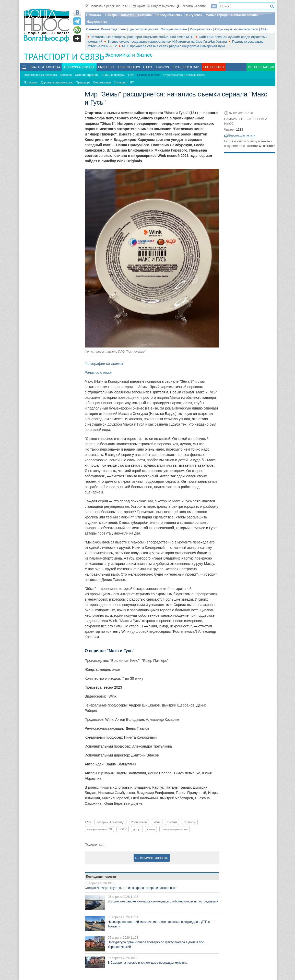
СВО (264, 29)
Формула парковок (174, 29)
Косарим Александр (110, 822)
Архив (139, 6)
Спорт (148, 67)
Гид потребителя (261, 67)
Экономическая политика (40, 75)
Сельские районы (245, 15)
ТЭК (131, 75)
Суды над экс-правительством (237, 29)
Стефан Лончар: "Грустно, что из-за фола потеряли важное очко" (131, 888)
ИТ (132, 82)
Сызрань (145, 15)
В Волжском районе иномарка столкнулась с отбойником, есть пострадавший (163, 901)
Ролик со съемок (99, 373)
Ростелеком (139, 822)
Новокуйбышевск (169, 15)
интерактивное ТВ (99, 829)
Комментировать (152, 858)
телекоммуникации (175, 829)
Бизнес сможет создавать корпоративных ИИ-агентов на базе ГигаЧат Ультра (168, 41)
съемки (172, 822)
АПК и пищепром (113, 75)
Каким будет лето (114, 29)
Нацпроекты (97, 22)
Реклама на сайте (191, 6)
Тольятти (127, 15)
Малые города (217, 15)
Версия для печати (242, 135)
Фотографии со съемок (104, 364)
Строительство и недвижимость (184, 75)
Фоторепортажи (201, 29)
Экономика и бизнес (129, 55)
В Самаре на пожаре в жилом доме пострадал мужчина (148, 963)
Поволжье (94, 15)
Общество (106, 67)
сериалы (190, 822)
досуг (137, 829)
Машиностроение (87, 75)
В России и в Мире (186, 67)
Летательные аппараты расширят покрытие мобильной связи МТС (143, 37)
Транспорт (83, 82)
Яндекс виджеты (161, 6)
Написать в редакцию (103, 6)
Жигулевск (194, 15)
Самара (111, 15)
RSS (127, 6)
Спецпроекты (214, 67)
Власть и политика (45, 67)
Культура (162, 67)
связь (151, 829)
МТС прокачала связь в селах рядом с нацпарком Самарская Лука (174, 46)
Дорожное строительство (57, 82)
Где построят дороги (143, 29)
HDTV (123, 829)
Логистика (31, 82)
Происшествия (128, 67)
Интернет (120, 82)
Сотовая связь (102, 82)
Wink (157, 822)
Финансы (66, 75)
